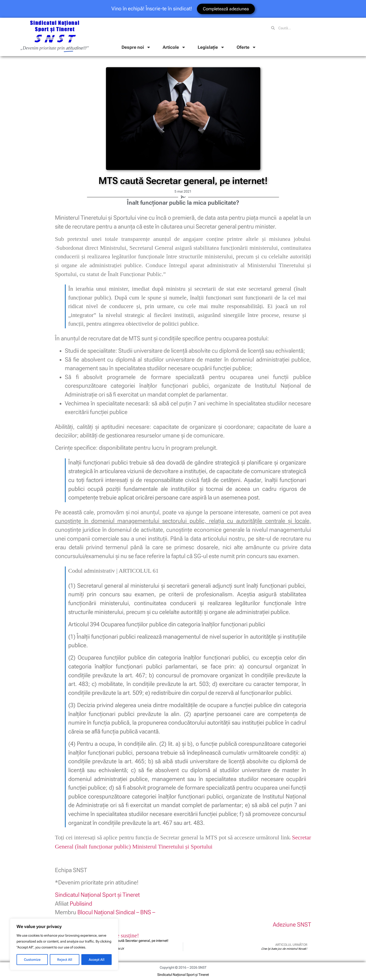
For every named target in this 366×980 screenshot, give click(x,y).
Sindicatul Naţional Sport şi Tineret (97, 895)
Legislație (211, 47)
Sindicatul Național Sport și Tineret (183, 975)
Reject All (65, 960)
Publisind (81, 904)
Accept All (97, 960)
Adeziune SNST (292, 925)
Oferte (246, 47)
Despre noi (136, 47)
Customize (32, 960)
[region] (64, 944)
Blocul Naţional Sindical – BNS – (116, 912)
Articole (174, 47)
